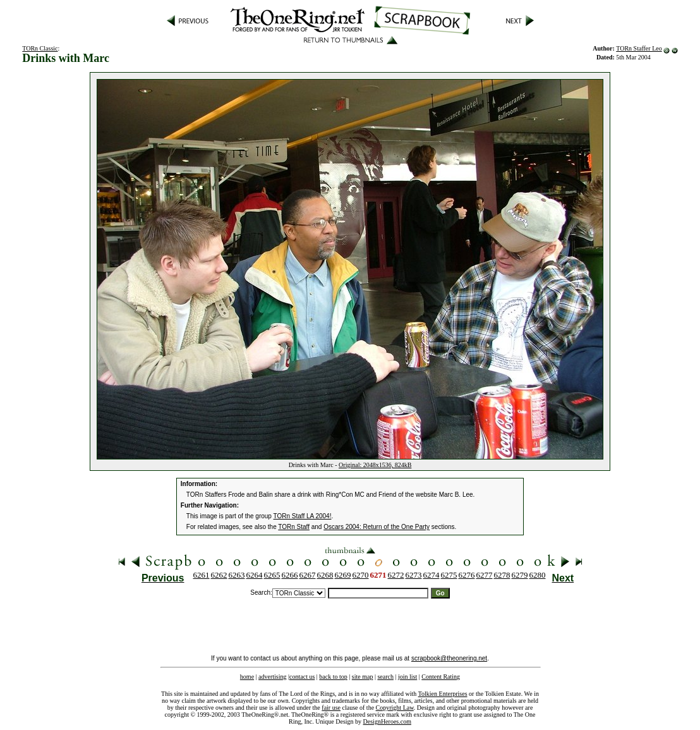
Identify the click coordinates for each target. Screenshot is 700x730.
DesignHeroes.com (387, 721)
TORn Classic (40, 48)
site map (363, 677)
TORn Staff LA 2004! (303, 516)
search (385, 677)
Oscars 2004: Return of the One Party (377, 527)
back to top (333, 677)
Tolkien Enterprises (443, 694)
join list (407, 677)
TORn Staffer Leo (639, 48)
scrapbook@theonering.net (449, 658)
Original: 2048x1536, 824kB (375, 465)
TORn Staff (294, 527)
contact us (302, 677)
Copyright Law (395, 708)
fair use (331, 708)
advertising (272, 677)
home (247, 677)
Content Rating (441, 677)
